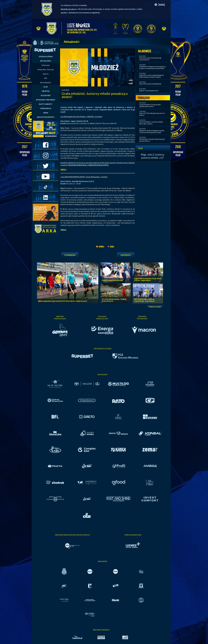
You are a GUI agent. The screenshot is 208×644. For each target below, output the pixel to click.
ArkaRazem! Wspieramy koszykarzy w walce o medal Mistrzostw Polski (152, 67)
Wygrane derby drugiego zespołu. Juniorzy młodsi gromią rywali (152, 131)
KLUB (46, 87)
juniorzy (160, 154)
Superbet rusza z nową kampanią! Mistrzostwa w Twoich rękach (152, 76)
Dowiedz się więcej (68, 9)
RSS (46, 78)
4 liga (143, 154)
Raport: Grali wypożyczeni (149, 91)
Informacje (46, 65)
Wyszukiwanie (46, 82)
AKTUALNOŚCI (46, 61)
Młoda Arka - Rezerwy (46, 70)
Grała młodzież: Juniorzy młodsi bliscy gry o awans (151, 123)
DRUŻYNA (46, 91)
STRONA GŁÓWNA (46, 57)
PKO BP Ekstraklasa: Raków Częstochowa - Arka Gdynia (144, 300)
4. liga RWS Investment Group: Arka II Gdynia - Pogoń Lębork (148, 279)
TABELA (63, 170)
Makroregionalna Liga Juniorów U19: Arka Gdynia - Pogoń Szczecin (63, 301)
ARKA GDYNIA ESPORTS (46, 117)
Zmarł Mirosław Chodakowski (150, 84)
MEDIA (46, 113)
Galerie (46, 74)
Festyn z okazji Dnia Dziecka (112, 280)
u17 (161, 158)
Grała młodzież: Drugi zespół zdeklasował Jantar (150, 105)
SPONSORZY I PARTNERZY (46, 100)
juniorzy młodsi (150, 158)
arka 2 (151, 154)
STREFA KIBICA (46, 108)
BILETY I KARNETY (46, 104)
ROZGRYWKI (46, 95)
